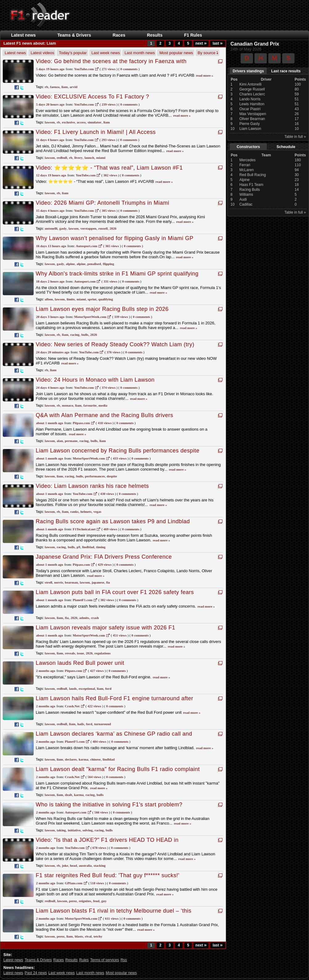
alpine (70, 264)
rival (88, 936)
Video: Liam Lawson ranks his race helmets (92, 486)
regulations (103, 653)
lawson (50, 122)
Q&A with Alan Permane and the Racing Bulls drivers (104, 415)
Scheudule (286, 147)
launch (89, 158)
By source (208, 53)
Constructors (248, 147)
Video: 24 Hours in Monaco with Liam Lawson (95, 380)
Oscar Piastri (250, 109)
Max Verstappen (253, 114)
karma (83, 759)
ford (108, 689)
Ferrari (245, 165)
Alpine (244, 180)
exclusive (68, 122)
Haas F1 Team (251, 185)
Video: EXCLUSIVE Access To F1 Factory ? (92, 97)
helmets (86, 512)
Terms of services (105, 960)
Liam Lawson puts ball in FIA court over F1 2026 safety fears (115, 592)
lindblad (88, 547)
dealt (69, 795)
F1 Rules (193, 35)
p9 (79, 547)
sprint (92, 299)
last (218, 43)
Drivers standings (248, 71)
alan (60, 441)
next (201, 43)
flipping (109, 264)
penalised (94, 264)
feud (96, 901)
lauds (73, 689)
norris (59, 582)
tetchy (98, 936)
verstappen (88, 228)
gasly (63, 228)
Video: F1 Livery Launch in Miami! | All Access (96, 132)
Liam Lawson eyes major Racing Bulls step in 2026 (102, 309)
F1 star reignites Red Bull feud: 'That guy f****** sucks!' (108, 875)
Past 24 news (36, 973)
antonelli (51, 228)
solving (88, 830)
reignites (85, 901)
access (81, 122)
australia (85, 866)
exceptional (87, 689)
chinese (96, 759)
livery (78, 158)
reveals (70, 653)
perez (73, 901)
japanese (98, 582)
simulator (94, 122)
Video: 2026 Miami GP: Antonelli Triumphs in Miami (102, 203)
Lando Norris (250, 99)
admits (84, 618)
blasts (79, 936)
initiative (74, 830)
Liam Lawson (250, 129)
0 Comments (129, 69)
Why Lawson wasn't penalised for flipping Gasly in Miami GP (115, 238)
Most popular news (176, 53)
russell (103, 228)
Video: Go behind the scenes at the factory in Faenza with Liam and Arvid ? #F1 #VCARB (111, 64)
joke (65, 866)
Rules (84, 960)
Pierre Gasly (250, 124)
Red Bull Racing (253, 175)
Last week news (106, 53)
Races (119, 35)
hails (81, 724)
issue (81, 653)
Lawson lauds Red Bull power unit (80, 663)
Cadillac (246, 204)
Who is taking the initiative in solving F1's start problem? (109, 805)
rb (46, 87)
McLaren (247, 170)
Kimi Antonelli (250, 84)
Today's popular (73, 53)
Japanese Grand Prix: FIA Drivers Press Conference (104, 557)
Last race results (286, 71)
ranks (74, 512)
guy (104, 901)
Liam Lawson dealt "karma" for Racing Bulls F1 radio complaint (118, 769)
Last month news (140, 53)
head (73, 866)
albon (49, 299)
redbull (62, 158)
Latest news (23, 35)
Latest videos (42, 53)
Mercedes (248, 160)
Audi (243, 199)
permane (71, 441)
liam (65, 87)
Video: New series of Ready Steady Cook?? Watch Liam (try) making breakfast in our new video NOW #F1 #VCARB (115, 348)
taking (61, 830)
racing (75, 335)
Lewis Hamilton (252, 104)
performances (95, 476)
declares (71, 759)
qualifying (106, 299)
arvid (73, 87)
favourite (90, 405)
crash (95, 618)
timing (101, 547)
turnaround (102, 724)
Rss (124, 960)
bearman (71, 582)
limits (71, 299)
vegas (97, 512)
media (103, 405)
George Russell (252, 89)
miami (101, 158)
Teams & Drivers (74, 35)
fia (108, 582)
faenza (55, 87)
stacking (100, 866)
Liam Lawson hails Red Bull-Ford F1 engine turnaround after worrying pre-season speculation (114, 702)
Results (155, 35)
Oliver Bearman (252, 119)
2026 (113, 228)
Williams (246, 195)
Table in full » (295, 137)
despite (112, 476)
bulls (85, 335)
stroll (48, 582)
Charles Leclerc (252, 94)
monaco (68, 405)
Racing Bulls (250, 190)
